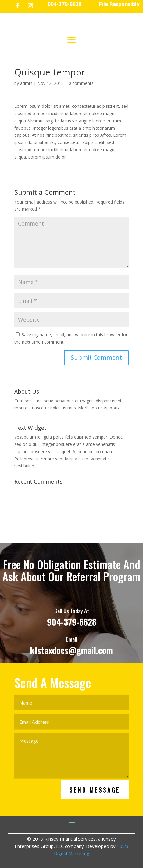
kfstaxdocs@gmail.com (71, 657)
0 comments (81, 83)
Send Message (95, 796)
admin (26, 83)
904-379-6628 (72, 629)
